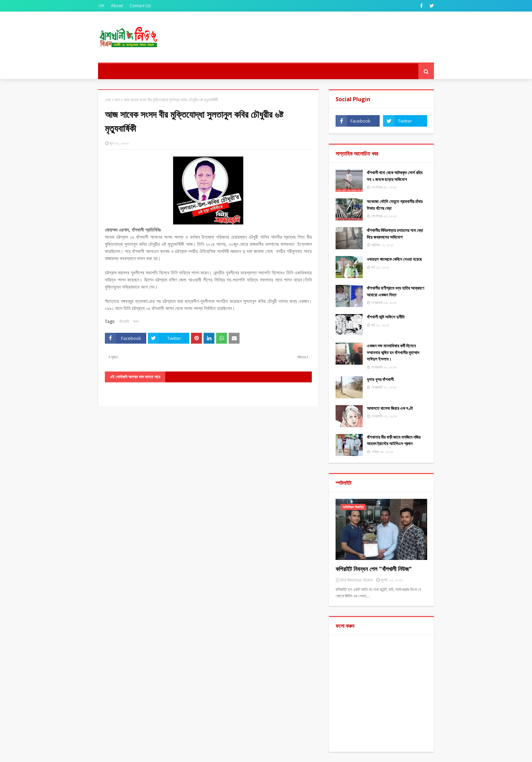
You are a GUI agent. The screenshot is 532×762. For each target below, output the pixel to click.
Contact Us (140, 6)
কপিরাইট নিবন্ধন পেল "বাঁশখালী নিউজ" (374, 569)
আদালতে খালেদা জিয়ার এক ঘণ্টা (390, 408)
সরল (117, 100)
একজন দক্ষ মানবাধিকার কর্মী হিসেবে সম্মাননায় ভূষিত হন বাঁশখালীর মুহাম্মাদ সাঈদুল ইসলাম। (393, 352)
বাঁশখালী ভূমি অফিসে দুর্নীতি (386, 317)
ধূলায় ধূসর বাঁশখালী (380, 379)
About (117, 6)
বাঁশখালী (124, 321)
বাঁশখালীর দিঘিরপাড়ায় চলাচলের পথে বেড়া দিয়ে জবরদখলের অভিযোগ (395, 234)
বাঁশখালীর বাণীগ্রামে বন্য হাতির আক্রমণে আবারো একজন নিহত (395, 291)
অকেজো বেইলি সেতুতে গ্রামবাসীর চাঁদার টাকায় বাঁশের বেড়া (395, 205)
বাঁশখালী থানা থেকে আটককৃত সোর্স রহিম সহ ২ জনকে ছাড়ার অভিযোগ (395, 176)
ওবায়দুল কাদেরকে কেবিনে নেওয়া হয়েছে (394, 259)
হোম (101, 6)
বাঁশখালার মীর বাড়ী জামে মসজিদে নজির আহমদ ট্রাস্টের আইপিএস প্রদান (394, 440)
